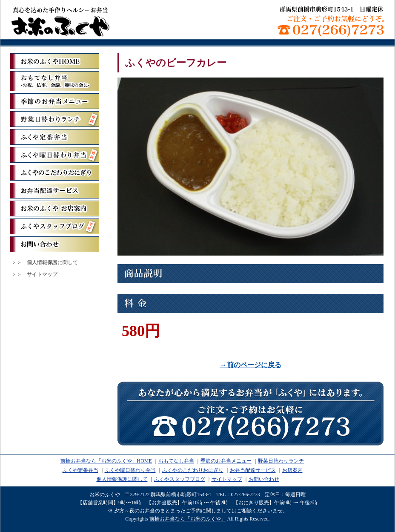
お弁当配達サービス (55, 191)
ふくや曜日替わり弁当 (55, 155)
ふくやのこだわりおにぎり (55, 173)
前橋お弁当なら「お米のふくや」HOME (106, 461)
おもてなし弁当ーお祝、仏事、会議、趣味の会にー (55, 81)
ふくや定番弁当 (55, 137)
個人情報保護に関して (52, 262)
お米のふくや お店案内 (55, 208)
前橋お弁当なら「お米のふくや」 (60, 21)
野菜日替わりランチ (55, 119)
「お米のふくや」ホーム (55, 61)
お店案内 (292, 470)
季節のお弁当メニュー (55, 101)
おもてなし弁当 (176, 461)
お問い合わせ (55, 244)
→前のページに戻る (251, 365)
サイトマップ (42, 274)
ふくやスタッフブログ (55, 226)
